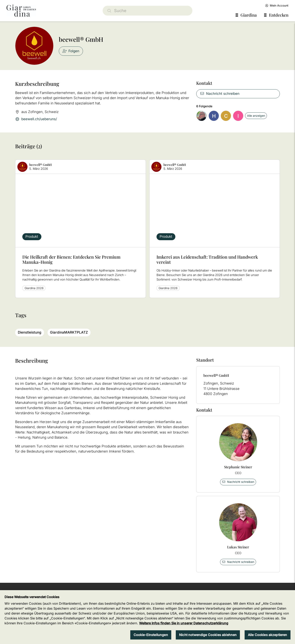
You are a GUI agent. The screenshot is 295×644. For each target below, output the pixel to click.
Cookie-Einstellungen (151, 635)
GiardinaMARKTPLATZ (69, 332)
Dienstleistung (30, 332)
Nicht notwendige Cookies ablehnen (208, 635)
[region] (147, 617)
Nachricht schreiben (220, 94)
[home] (21, 11)
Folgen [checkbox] (71, 51)
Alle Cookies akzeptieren (268, 635)
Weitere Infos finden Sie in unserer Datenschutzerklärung (184, 623)
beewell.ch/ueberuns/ (36, 119)
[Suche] (147, 11)
